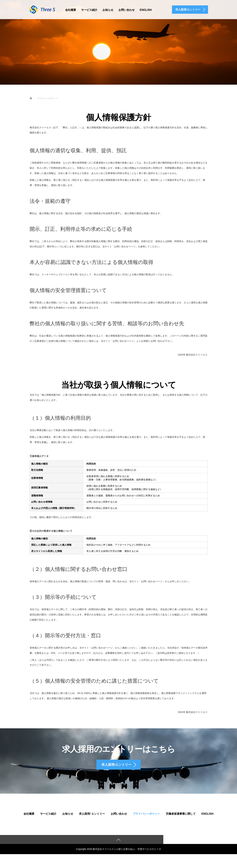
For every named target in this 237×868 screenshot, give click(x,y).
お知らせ (108, 10)
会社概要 (71, 10)
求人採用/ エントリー (92, 817)
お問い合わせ (127, 10)
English (146, 10)
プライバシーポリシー (146, 817)
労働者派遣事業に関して (181, 817)
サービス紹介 (89, 10)
